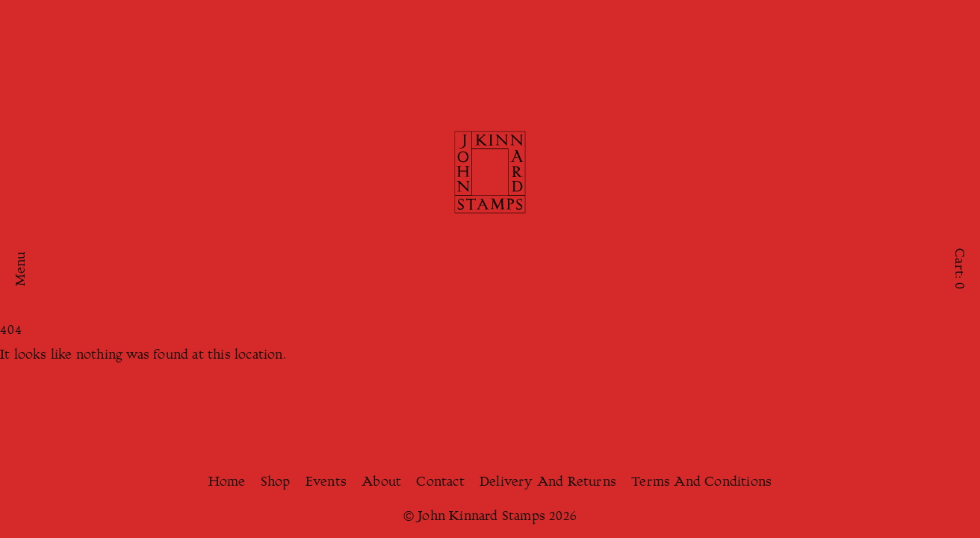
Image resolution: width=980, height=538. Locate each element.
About (381, 483)
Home (227, 483)
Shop (276, 483)
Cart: (958, 269)
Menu (22, 269)
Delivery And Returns (548, 483)
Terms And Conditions (701, 483)
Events (326, 483)
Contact (440, 483)
